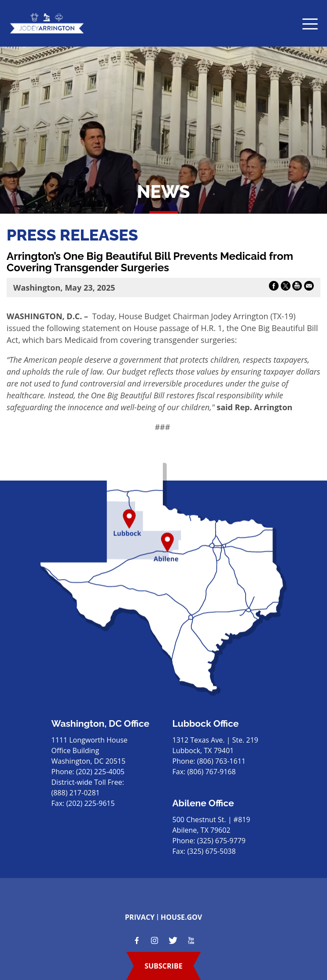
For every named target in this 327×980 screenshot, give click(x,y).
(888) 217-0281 (76, 793)
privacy (140, 917)
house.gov (181, 917)
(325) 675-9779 (221, 841)
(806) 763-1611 (221, 761)
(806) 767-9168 (211, 772)
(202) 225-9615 (90, 803)
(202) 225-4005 (100, 772)
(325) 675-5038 (211, 851)
